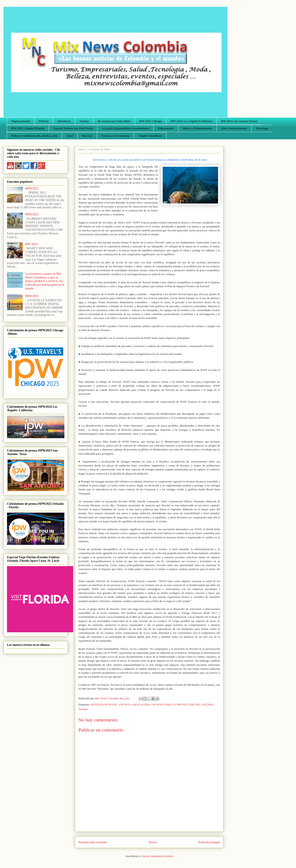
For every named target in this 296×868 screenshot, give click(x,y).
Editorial (44, 121)
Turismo (84, 121)
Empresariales (166, 128)
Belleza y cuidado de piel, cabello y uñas (35, 136)
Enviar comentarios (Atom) (157, 856)
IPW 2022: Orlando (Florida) (28, 128)
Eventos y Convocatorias (116, 136)
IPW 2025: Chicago (151, 121)
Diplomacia (64, 121)
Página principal (21, 121)
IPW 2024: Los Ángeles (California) (191, 121)
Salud (70, 136)
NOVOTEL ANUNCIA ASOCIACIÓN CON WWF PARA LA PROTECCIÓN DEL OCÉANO (159, 704)
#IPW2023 (32, 189)
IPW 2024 (31, 244)
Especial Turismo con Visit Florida (73, 128)
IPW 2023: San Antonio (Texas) (239, 121)
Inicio (153, 842)
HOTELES (97, 704)
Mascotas (87, 136)
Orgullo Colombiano (150, 136)
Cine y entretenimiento (234, 128)
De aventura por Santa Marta (114, 121)
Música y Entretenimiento (197, 128)
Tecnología (262, 128)
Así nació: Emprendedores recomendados (125, 128)
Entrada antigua (209, 842)
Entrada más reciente (93, 842)
